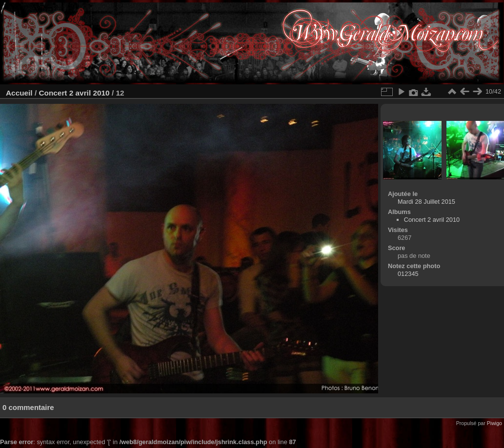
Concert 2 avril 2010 (74, 93)
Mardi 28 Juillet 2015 (426, 202)
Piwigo (494, 423)
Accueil (19, 93)
